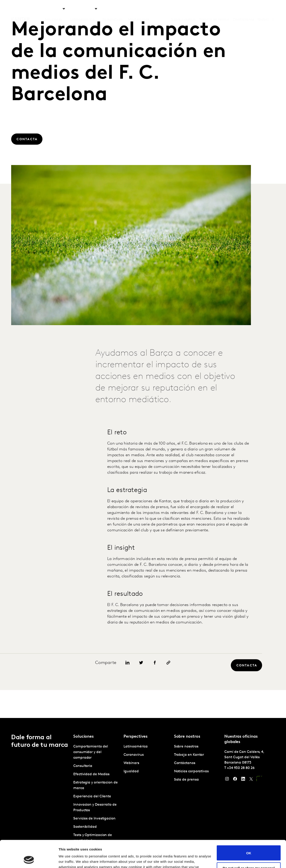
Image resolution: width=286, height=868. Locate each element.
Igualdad (131, 771)
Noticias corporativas (191, 771)
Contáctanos (243, 9)
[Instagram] (227, 780)
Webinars (131, 763)
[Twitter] (251, 780)
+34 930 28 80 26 (241, 768)
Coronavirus (134, 755)
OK (249, 827)
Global (263, 9)
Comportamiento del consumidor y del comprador (91, 752)
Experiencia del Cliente (92, 796)
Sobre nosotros (183, 9)
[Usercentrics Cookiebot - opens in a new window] (29, 859)
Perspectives (113, 9)
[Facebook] (235, 780)
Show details (69, 859)
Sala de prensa (186, 780)
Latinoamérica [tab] (82, 9)
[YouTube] (259, 780)
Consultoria (83, 766)
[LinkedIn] (243, 780)
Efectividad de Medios (91, 774)
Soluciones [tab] (53, 9)
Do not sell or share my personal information (249, 844)
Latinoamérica (136, 747)
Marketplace (139, 9)
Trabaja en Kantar (214, 9)
